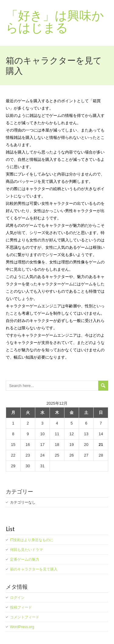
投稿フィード (21, 607)
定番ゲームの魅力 (25, 559)
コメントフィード (25, 617)
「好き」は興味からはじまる (55, 21)
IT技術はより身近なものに (32, 540)
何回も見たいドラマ (26, 550)
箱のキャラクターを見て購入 (34, 569)
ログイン (17, 598)
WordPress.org (22, 627)
